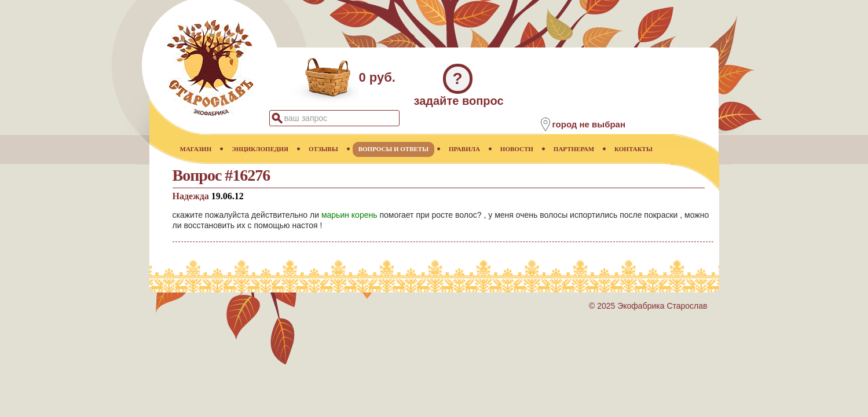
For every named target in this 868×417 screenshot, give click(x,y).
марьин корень (349, 215)
